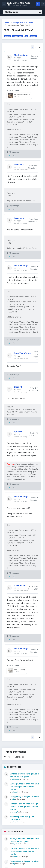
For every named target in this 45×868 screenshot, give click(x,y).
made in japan (18, 36)
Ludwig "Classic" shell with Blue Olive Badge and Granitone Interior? (25, 787)
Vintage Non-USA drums (23, 23)
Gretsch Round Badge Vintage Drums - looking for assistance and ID (24, 807)
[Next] (39, 47)
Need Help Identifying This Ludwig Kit (22, 818)
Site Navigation (22, 12)
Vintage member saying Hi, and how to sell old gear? (24, 775)
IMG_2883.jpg (19, 669)
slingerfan (16, 779)
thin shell (15, 792)
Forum (7, 23)
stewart (33, 36)
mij (26, 36)
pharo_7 (15, 812)
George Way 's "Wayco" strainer (24, 797)
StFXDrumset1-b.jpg (22, 94)
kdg (14, 799)
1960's (7, 36)
